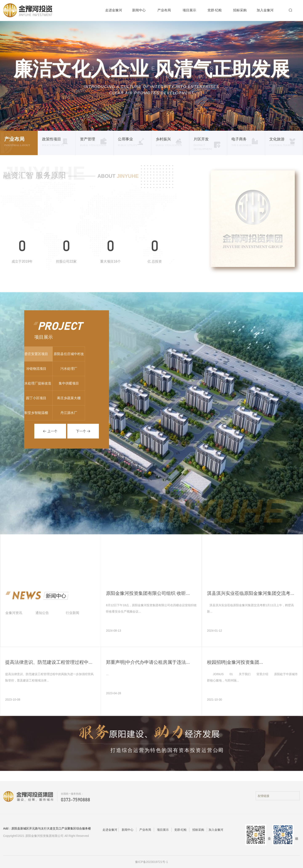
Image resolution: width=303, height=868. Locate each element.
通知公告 (45, 615)
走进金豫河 (114, 10)
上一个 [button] (50, 434)
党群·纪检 (215, 10)
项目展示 (189, 10)
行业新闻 (75, 615)
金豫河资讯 (16, 615)
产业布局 (164, 10)
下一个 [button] (83, 434)
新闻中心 (139, 10)
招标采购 (240, 10)
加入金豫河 (265, 10)
